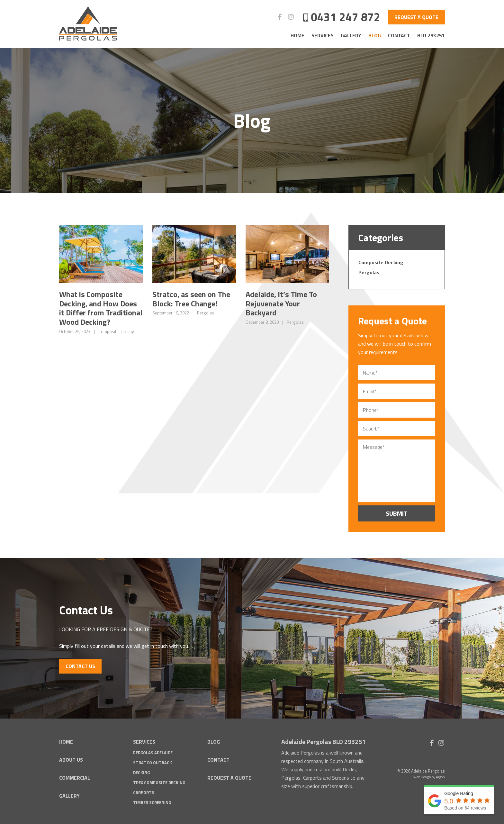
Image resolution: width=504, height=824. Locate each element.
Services (323, 36)
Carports (144, 791)
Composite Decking (116, 331)
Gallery (351, 36)
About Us (71, 759)
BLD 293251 (431, 36)
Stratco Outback (153, 761)
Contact (399, 36)
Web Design (422, 776)
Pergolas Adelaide (153, 752)
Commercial (75, 776)
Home (297, 36)
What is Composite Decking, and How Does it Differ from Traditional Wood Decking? (101, 308)
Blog (375, 36)
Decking (141, 771)
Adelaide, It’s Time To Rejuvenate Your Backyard (281, 303)
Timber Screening (152, 801)
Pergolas (206, 313)
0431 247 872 (346, 17)
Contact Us (80, 665)
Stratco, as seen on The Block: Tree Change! (191, 299)
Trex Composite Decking (159, 781)
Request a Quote (416, 17)
